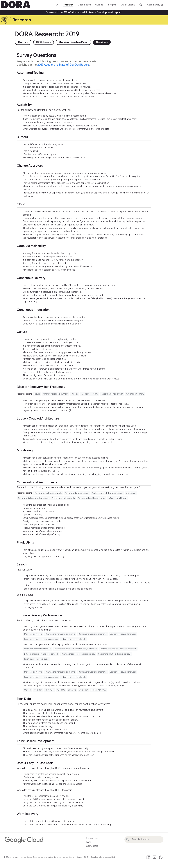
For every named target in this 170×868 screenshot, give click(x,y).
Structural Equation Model (73, 42)
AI (57, 5)
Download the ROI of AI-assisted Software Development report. (84, 12)
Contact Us (92, 846)
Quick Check (128, 5)
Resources (92, 838)
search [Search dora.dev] (141, 5)
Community (155, 5)
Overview (23, 42)
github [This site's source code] (161, 857)
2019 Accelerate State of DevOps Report (63, 65)
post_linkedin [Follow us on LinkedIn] (148, 857)
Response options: (25, 394)
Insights (112, 5)
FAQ (88, 842)
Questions (102, 42)
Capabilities (84, 5)
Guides (99, 5)
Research (68, 5)
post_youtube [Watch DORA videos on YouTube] (154, 857)
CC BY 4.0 (88, 857)
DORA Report (44, 42)
